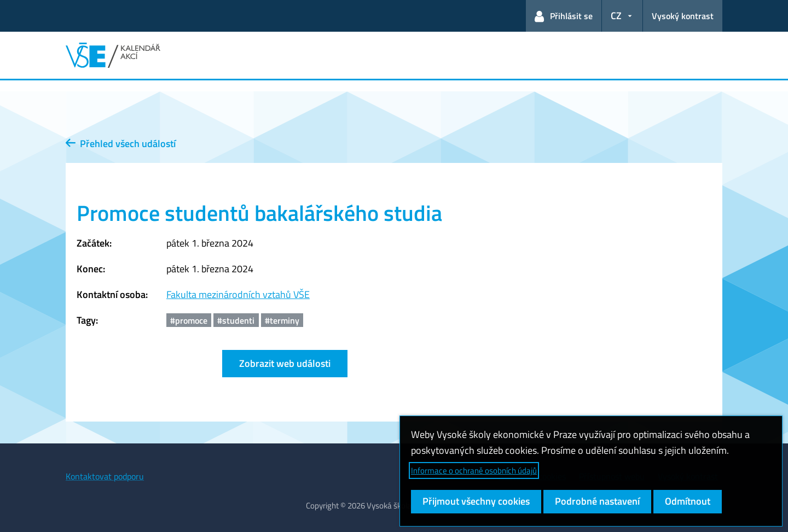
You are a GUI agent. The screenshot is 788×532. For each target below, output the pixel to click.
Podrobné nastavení (597, 501)
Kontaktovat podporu (105, 476)
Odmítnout (688, 501)
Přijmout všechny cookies (476, 501)
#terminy (282, 320)
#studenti (236, 320)
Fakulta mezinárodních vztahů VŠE (238, 294)
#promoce (189, 320)
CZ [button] (616, 16)
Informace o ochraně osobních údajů (474, 470)
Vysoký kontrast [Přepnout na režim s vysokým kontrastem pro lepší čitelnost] (683, 16)
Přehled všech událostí (121, 144)
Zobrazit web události (285, 363)
